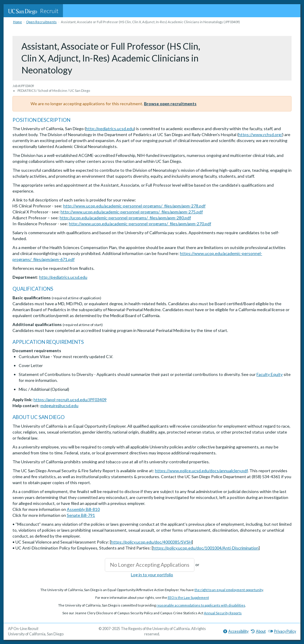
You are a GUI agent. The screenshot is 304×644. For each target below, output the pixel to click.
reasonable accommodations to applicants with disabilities (201, 605)
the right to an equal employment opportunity (229, 590)
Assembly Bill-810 (83, 509)
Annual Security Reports (223, 613)
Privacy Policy (282, 631)
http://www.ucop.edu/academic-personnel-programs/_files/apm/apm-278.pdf (134, 206)
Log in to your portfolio (152, 575)
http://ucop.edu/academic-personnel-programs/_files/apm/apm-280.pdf (125, 218)
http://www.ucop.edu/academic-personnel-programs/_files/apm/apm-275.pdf (132, 212)
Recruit (33, 11)
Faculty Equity (270, 374)
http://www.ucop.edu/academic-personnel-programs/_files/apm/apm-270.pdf (140, 224)
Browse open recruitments (170, 104)
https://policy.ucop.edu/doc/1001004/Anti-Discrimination (206, 548)
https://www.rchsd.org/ (260, 134)
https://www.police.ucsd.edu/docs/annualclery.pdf (201, 471)
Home (18, 22)
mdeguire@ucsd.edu (59, 406)
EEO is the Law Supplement (188, 597)
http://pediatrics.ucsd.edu (110, 129)
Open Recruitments (41, 22)
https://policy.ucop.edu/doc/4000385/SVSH (151, 542)
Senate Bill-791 (81, 515)
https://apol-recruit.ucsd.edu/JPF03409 (70, 400)
